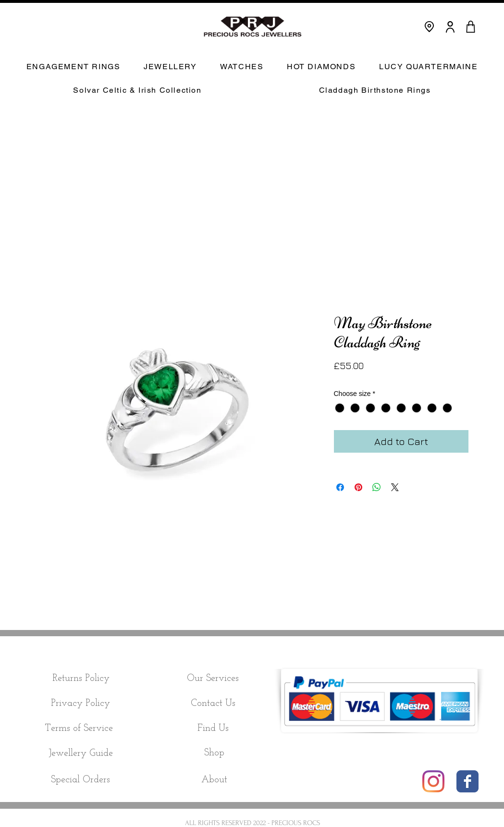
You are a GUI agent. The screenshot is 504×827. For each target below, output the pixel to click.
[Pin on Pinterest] (358, 487)
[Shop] (215, 753)
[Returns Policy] (81, 679)
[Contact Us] (213, 704)
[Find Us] (213, 728)
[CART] (471, 27)
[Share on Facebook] (340, 487)
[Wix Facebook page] (467, 781)
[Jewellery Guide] (81, 754)
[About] (214, 780)
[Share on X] (395, 487)
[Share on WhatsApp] (377, 487)
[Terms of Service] (79, 728)
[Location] (429, 27)
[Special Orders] (81, 780)
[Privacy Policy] (81, 704)
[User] (450, 27)
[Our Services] (213, 679)
